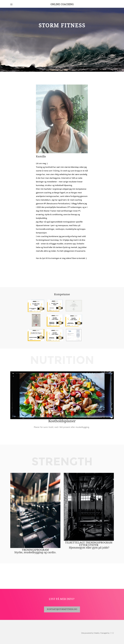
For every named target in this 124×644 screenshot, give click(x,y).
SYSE (112, 633)
